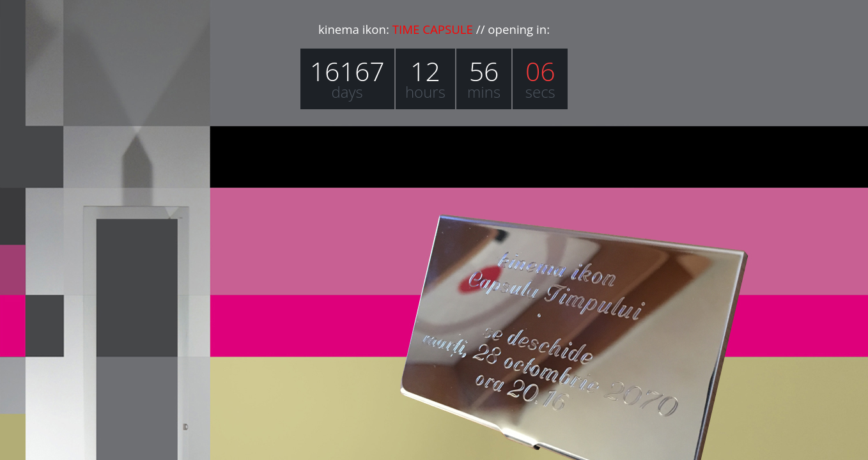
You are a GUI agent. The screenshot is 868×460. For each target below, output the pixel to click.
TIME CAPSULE (433, 29)
